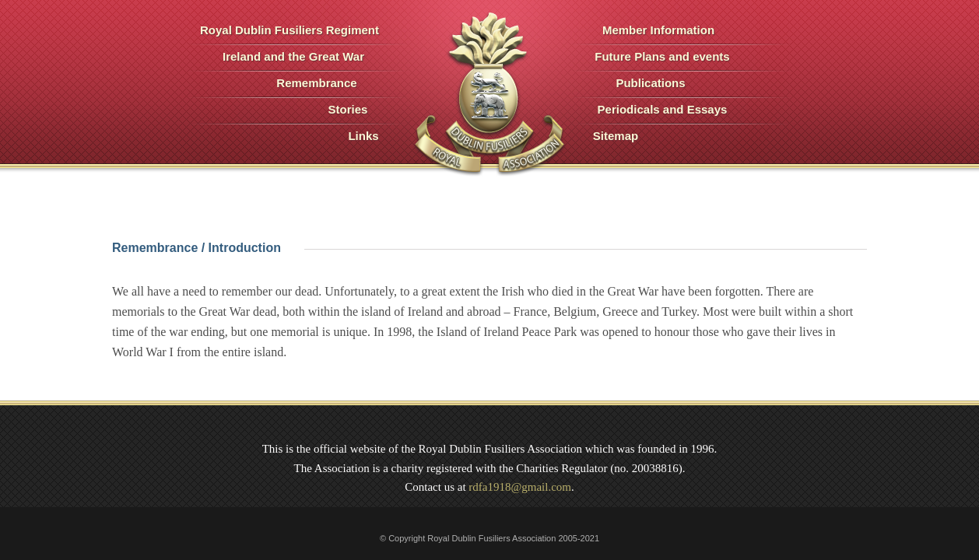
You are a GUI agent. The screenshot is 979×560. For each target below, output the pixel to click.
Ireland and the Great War (293, 56)
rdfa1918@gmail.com (520, 487)
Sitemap (616, 136)
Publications (650, 83)
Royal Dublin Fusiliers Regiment (289, 30)
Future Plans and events (662, 56)
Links (363, 136)
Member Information (658, 30)
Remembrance (316, 83)
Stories (348, 109)
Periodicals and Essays (663, 109)
